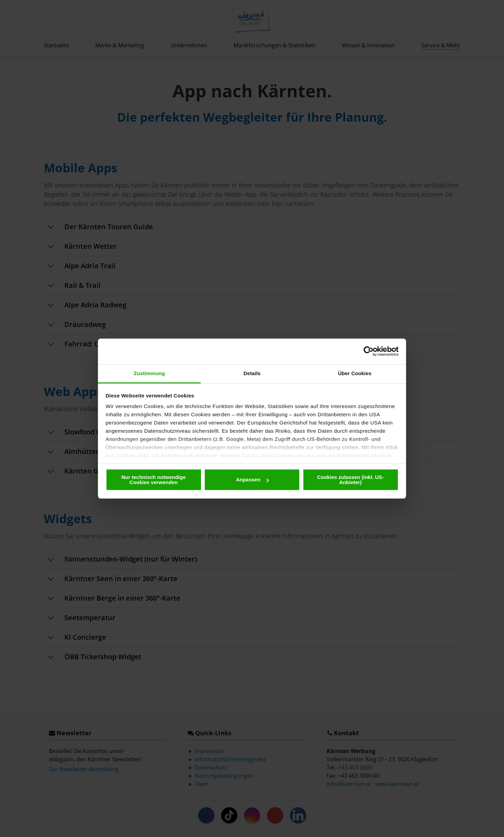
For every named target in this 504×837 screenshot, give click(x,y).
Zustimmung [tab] (149, 373)
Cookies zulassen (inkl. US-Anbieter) (350, 480)
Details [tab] (252, 373)
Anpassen (252, 479)
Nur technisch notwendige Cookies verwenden (154, 480)
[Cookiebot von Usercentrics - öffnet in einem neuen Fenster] (369, 351)
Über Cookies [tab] (355, 373)
